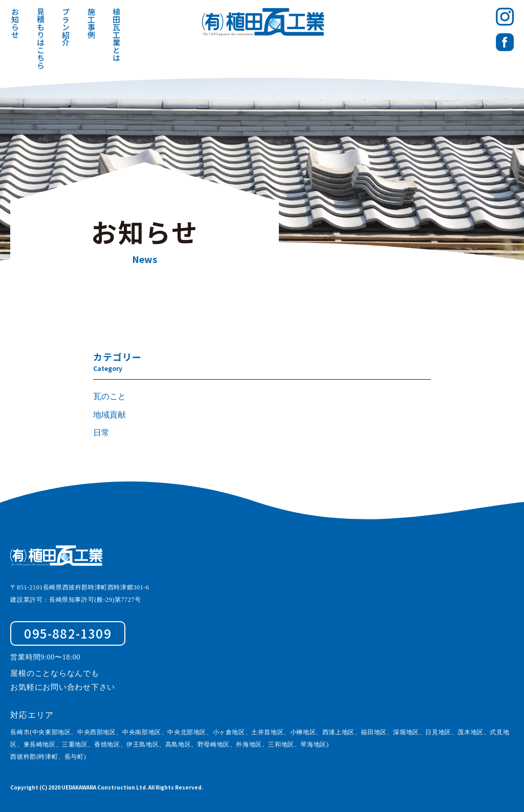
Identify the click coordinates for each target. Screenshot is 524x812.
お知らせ (16, 23)
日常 (101, 433)
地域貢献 (110, 415)
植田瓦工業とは (117, 35)
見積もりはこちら (41, 38)
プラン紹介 (66, 27)
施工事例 (91, 23)
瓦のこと (110, 396)
